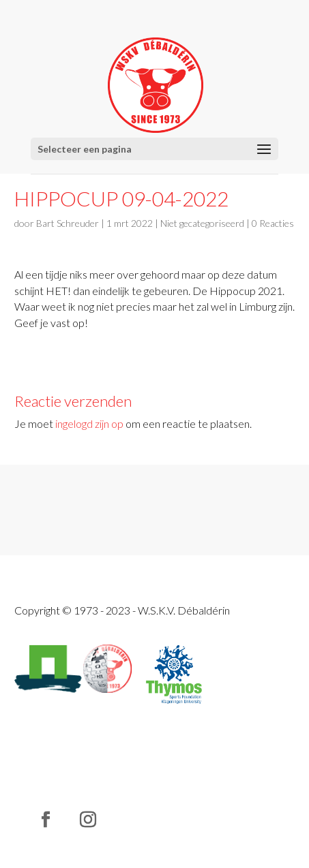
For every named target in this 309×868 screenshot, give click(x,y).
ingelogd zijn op (89, 423)
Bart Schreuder (68, 223)
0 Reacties (273, 223)
